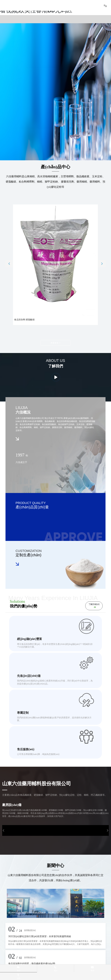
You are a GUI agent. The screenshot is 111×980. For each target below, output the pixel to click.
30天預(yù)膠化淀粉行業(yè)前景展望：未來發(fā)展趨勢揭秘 (40, 936)
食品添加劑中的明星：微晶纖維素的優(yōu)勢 (32, 964)
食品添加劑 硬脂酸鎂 (25, 320)
